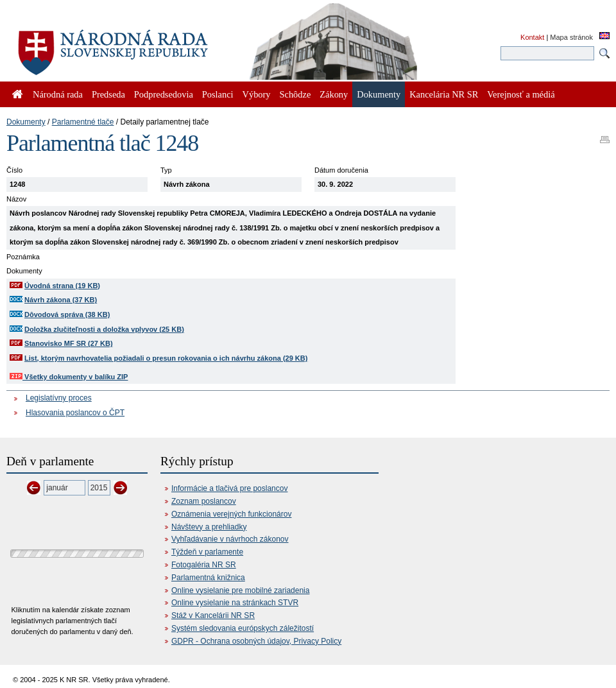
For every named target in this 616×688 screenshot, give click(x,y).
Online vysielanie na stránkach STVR (235, 603)
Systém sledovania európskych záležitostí (243, 628)
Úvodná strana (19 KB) (62, 286)
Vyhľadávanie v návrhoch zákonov (230, 539)
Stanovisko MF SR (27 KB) (69, 343)
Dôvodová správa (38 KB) (67, 314)
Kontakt (532, 37)
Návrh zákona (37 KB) (61, 300)
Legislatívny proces (59, 398)
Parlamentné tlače (83, 122)
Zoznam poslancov (204, 501)
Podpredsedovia (164, 94)
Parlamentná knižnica (208, 578)
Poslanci (218, 94)
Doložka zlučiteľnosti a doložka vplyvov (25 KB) (104, 329)
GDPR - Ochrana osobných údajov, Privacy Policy (256, 641)
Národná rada (58, 94)
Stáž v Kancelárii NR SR (213, 615)
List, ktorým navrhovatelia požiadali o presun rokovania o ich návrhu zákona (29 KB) (166, 358)
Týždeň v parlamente (207, 552)
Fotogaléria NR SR (204, 565)
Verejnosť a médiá (521, 94)
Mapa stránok (571, 37)
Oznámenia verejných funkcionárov (231, 514)
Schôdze (295, 94)
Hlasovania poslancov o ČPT (75, 413)
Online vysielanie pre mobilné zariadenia (240, 590)
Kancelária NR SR (444, 94)
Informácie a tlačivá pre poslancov (229, 488)
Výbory (257, 94)
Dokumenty (26, 122)
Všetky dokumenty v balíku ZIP (69, 377)
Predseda (108, 94)
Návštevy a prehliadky (209, 527)
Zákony (334, 94)
